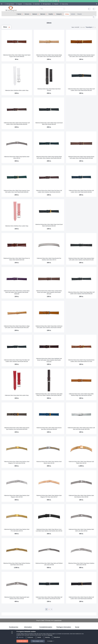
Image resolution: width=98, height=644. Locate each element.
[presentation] (2, 4)
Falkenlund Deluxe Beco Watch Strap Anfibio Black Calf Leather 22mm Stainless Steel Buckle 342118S (59, 596)
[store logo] (11, 9)
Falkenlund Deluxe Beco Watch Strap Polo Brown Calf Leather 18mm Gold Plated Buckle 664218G (34, 121)
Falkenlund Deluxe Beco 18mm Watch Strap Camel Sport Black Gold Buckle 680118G (59, 223)
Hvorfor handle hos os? (30, 633)
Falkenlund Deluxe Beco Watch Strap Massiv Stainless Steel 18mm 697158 (85, 562)
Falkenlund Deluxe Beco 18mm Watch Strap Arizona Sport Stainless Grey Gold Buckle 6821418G (34, 426)
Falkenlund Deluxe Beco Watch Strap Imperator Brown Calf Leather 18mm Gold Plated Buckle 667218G (85, 155)
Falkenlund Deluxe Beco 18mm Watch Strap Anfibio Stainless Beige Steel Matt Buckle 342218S (85, 392)
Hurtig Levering (28, 4)
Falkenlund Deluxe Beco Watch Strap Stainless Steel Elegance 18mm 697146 (34, 495)
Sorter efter (83, 26)
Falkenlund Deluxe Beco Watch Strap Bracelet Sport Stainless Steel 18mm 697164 (34, 596)
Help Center (12, 628)
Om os (26, 628)
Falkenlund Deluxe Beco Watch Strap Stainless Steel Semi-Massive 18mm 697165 (85, 494)
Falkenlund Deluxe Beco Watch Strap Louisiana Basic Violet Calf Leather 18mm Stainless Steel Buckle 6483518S (34, 291)
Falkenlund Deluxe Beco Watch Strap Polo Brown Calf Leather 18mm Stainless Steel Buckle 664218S (59, 189)
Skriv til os (12, 630)
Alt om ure (27, 635)
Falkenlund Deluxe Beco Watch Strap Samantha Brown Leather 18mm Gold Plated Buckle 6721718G (85, 359)
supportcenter (58, 619)
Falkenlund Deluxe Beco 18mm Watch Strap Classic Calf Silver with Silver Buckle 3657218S (85, 426)
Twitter (78, 633)
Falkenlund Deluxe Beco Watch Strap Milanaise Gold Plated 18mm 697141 (85, 461)
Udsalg (67, 14)
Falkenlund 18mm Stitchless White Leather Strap (34, 88)
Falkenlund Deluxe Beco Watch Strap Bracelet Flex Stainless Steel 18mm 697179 (59, 257)
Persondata (59, 633)
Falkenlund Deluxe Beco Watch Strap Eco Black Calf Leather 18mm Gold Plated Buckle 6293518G (85, 596)
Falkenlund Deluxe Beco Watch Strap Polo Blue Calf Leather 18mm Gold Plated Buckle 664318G (85, 189)
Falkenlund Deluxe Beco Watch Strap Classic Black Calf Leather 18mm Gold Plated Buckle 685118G (85, 87)
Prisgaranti (20, 4)
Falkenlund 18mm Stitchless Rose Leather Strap (34, 224)
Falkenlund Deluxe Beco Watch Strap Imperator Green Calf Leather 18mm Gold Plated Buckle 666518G (34, 189)
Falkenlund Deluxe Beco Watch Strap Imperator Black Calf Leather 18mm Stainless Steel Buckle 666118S (59, 155)
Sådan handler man (61, 628)
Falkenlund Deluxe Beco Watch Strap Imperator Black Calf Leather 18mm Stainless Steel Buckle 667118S (85, 257)
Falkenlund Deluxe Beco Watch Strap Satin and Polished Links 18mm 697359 (59, 562)
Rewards (80, 14)
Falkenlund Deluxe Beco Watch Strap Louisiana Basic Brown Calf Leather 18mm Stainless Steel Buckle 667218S (59, 291)
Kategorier (59, 14)
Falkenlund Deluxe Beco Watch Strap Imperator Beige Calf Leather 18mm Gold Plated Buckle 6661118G (59, 54)
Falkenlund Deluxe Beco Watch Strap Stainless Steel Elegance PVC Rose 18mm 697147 (59, 494)
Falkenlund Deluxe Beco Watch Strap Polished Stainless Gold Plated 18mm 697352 (34, 562)
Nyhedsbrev (12, 637)
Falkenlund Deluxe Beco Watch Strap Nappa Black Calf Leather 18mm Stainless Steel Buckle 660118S (85, 291)
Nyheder (73, 14)
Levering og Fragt (28, 630)
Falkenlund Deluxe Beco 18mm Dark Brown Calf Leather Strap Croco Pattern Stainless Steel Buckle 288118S (59, 392)
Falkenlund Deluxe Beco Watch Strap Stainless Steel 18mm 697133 (34, 156)
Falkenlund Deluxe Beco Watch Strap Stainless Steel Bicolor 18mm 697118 (59, 461)
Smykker (51, 14)
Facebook (79, 631)
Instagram (79, 628)
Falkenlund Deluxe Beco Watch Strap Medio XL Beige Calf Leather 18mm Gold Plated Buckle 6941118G (34, 325)
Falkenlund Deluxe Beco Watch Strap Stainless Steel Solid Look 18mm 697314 (85, 529)
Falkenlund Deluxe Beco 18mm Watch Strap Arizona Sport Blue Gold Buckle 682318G (59, 426)
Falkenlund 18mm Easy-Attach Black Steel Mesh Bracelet (59, 88)
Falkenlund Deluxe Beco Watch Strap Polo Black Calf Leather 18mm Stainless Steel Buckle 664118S (34, 359)
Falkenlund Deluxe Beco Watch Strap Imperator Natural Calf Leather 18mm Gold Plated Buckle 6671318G (85, 54)
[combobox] (50, 9)
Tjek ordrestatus (13, 635)
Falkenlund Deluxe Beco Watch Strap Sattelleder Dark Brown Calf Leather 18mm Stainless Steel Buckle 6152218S (59, 359)
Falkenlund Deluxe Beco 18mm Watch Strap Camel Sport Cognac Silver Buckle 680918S (34, 54)
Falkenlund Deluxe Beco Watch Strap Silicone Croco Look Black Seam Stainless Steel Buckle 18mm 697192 (59, 528)
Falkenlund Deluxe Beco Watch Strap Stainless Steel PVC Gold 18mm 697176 (34, 529)
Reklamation (59, 630)
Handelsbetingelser (61, 635)
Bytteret (10, 4)
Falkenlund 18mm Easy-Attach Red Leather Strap (34, 393)
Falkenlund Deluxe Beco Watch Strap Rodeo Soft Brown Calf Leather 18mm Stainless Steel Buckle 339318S (59, 325)
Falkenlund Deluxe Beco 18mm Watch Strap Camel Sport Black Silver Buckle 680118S (59, 121)
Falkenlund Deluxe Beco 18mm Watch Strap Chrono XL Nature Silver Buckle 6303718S (34, 257)
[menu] (49, 14)
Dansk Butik (37, 4)
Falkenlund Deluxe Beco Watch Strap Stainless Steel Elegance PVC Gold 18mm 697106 (34, 460)
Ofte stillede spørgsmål (15, 633)
